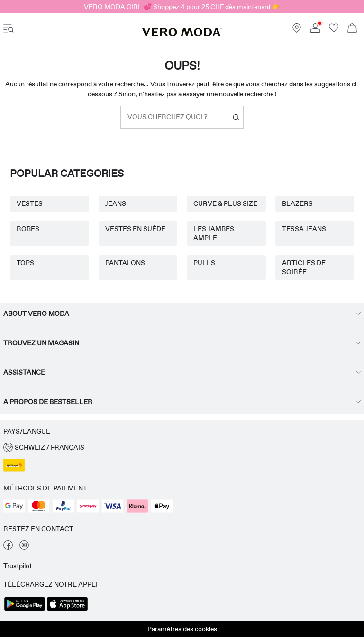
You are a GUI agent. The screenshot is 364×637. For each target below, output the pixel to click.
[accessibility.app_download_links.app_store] (67, 610)
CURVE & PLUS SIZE (225, 203)
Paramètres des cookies (182, 629)
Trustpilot (18, 566)
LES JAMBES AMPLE (214, 233)
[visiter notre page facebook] (8, 547)
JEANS (116, 203)
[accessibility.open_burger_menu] (9, 29)
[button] (182, 448)
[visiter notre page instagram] (24, 547)
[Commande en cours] (352, 29)
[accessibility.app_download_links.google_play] (25, 610)
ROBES (28, 229)
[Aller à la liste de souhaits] (334, 30)
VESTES (30, 203)
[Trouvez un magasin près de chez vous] (297, 30)
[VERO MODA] (182, 34)
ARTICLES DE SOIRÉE (304, 267)
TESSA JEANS (304, 229)
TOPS (25, 263)
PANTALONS (125, 263)
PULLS (204, 263)
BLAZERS (297, 203)
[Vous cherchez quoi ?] (236, 117)
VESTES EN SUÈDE (135, 229)
